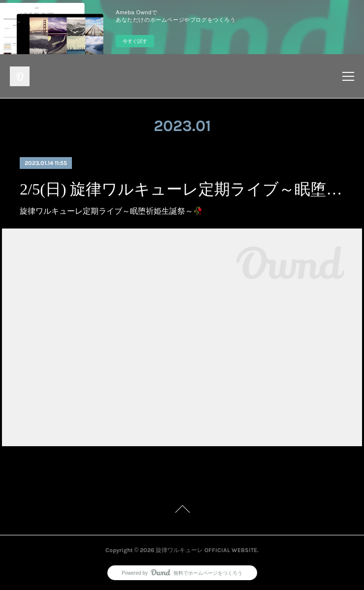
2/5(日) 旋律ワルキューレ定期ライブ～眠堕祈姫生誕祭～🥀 (182, 189)
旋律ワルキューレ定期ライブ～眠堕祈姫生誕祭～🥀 (111, 211)
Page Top (182, 511)
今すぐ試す (135, 41)
